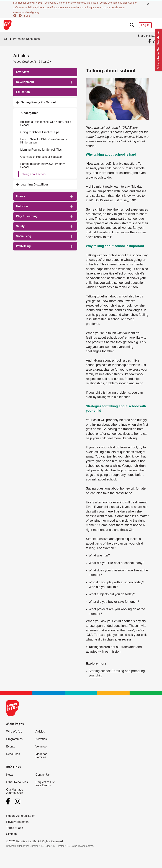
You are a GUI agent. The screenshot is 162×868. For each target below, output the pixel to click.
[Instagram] (18, 801)
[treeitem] (45, 72)
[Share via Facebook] (150, 41)
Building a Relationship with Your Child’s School (46, 123)
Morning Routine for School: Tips (41, 150)
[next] (21, 16)
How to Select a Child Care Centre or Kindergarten (44, 141)
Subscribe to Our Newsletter (158, 50)
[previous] (15, 16)
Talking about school (33, 174)
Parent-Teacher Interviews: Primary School (43, 165)
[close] (148, 4)
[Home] (6, 39)
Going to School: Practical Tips (40, 132)
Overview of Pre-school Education (42, 157)
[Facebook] (9, 801)
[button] (33, 62)
